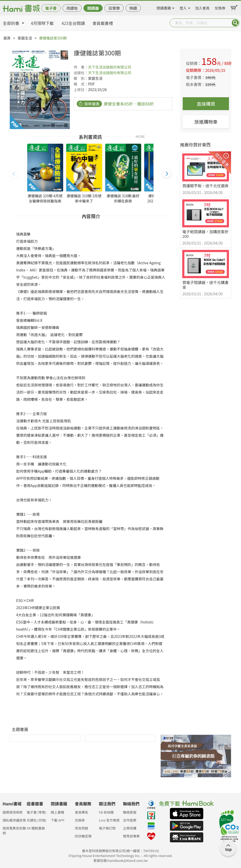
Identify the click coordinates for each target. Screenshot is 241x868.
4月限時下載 (42, 23)
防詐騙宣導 (83, 836)
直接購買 (206, 104)
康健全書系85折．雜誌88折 (129, 104)
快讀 (133, 8)
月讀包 (72, 8)
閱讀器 (93, 8)
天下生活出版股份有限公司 (110, 67)
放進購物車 (206, 122)
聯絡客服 (130, 812)
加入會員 (203, 7)
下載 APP (58, 820)
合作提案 (130, 820)
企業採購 (130, 828)
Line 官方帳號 (109, 820)
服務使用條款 (13, 812)
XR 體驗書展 (36, 828)
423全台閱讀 (73, 23)
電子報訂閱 (107, 828)
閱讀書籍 (164, 7)
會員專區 (81, 812)
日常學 (114, 8)
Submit (235, 23)
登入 (183, 7)
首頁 (7, 38)
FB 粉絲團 (106, 812)
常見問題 (81, 828)
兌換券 (220, 7)
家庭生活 (25, 38)
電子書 (51, 8)
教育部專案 (131, 836)
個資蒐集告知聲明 (14, 830)
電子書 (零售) (37, 812)
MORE (140, 136)
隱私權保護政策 (14, 820)
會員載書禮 (103, 23)
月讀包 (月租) (37, 820)
